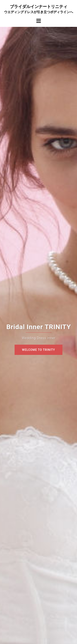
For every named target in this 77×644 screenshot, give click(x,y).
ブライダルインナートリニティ (39, 7)
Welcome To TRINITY (38, 350)
